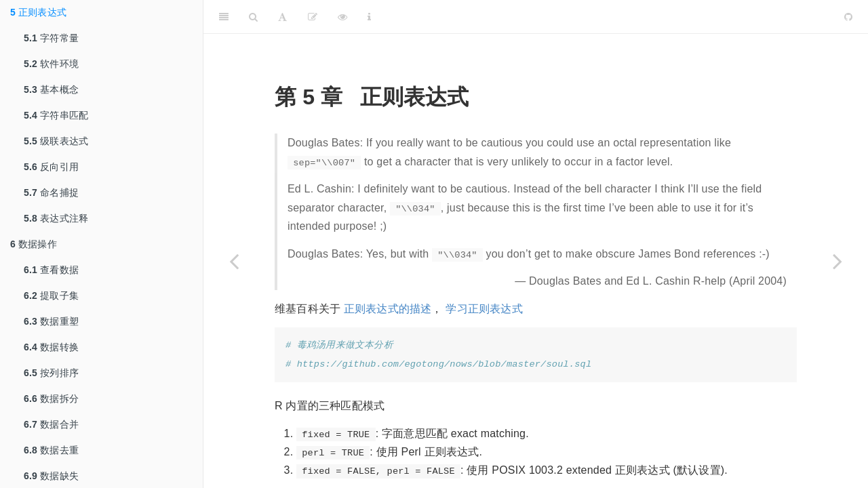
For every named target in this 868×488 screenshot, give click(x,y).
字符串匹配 (56, 115)
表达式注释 (56, 218)
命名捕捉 (51, 192)
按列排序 (51, 373)
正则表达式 (38, 12)
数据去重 (51, 450)
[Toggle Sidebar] (224, 17)
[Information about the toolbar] (369, 17)
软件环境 (51, 64)
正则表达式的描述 (388, 309)
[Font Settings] (282, 17)
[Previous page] (234, 261)
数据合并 (51, 424)
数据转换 (51, 347)
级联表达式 (56, 141)
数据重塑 (51, 321)
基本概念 (51, 89)
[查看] (342, 17)
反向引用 (51, 167)
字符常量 (51, 38)
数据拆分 (51, 399)
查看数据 (51, 270)
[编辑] (313, 17)
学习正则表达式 (484, 309)
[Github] (848, 17)
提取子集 (51, 296)
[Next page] (837, 261)
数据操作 (34, 244)
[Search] (253, 17)
